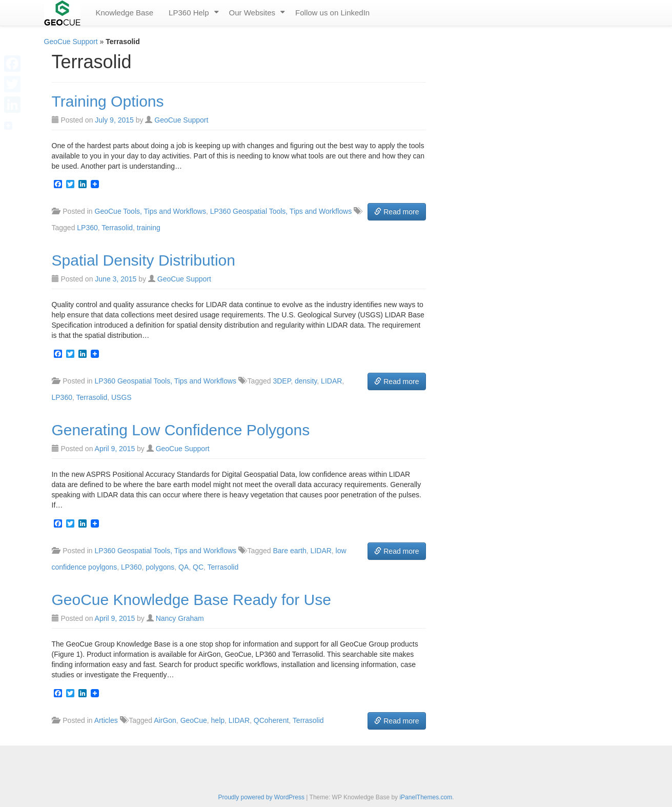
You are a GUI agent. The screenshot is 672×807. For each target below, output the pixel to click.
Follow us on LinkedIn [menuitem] (332, 13)
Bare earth (289, 551)
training (149, 228)
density (306, 381)
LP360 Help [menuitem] (189, 13)
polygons (160, 567)
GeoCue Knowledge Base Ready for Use (191, 600)
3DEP (282, 381)
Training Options (108, 101)
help (218, 720)
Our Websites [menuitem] (252, 13)
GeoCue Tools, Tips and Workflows (150, 211)
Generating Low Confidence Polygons (181, 430)
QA (184, 567)
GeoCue (194, 720)
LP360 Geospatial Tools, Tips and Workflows (281, 211)
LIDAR (331, 381)
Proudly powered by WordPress (261, 797)
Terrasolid (117, 228)
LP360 (87, 228)
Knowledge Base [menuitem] (125, 13)
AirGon (165, 720)
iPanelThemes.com (426, 797)
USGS (121, 397)
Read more (396, 212)
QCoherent (271, 720)
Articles (106, 720)
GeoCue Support (71, 42)
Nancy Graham (180, 618)
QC (198, 567)
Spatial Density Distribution (144, 260)
